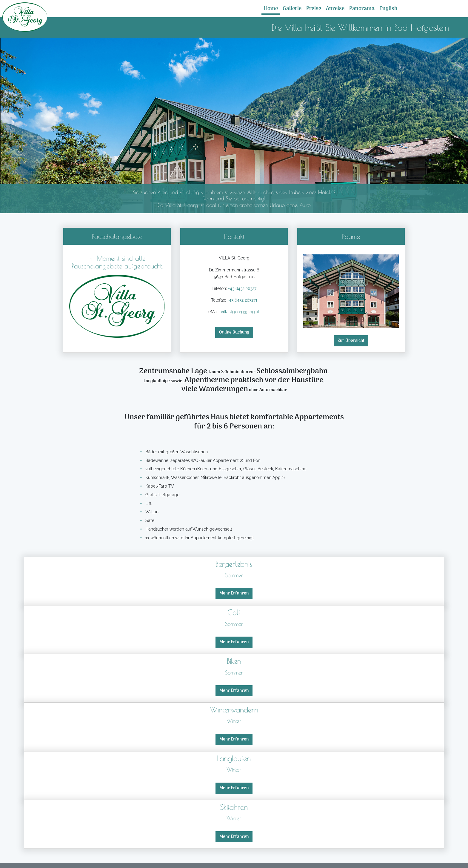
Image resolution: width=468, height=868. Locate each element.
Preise (314, 9)
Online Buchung (234, 332)
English (388, 9)
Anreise (335, 9)
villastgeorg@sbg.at (240, 312)
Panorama (362, 9)
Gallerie (292, 9)
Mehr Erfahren (234, 593)
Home (271, 9)
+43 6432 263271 (242, 300)
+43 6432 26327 (242, 288)
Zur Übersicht (351, 341)
